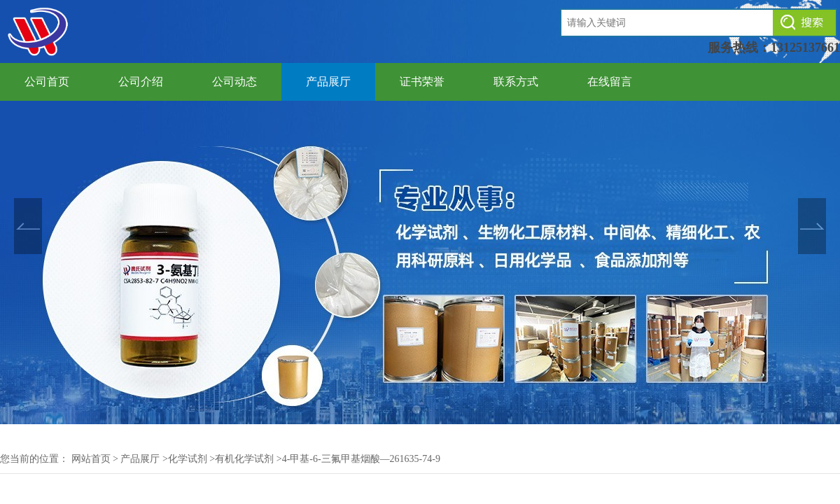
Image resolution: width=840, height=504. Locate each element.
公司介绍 (141, 82)
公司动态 (234, 82)
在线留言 (610, 82)
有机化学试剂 (244, 459)
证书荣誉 (422, 82)
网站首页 (91, 459)
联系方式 (516, 82)
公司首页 (47, 82)
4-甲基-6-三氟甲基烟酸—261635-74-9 (361, 459)
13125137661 (805, 48)
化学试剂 (188, 459)
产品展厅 (328, 82)
